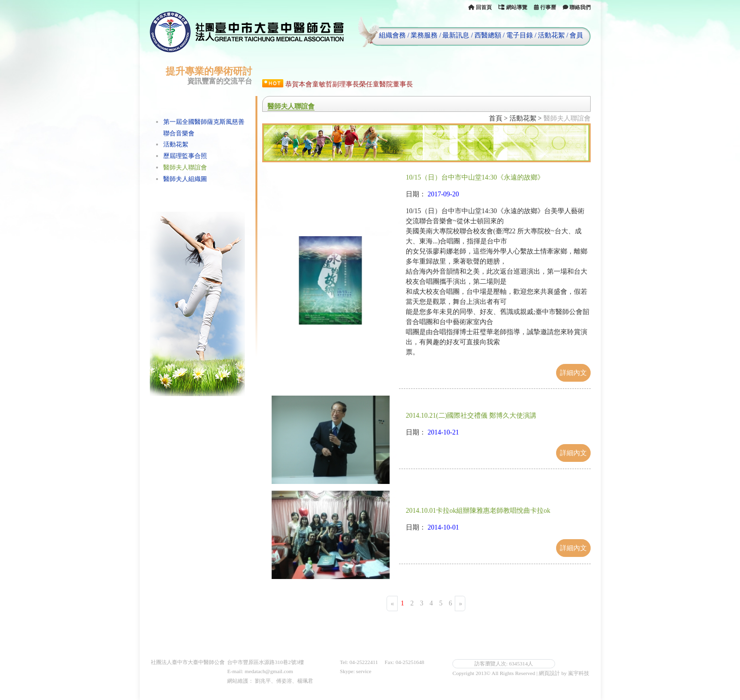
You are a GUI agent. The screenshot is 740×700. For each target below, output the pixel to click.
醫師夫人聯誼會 (185, 167)
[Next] (460, 603)
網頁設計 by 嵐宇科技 (564, 673)
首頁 (496, 118)
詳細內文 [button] (573, 373)
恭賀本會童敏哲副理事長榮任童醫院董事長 (349, 84)
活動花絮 (551, 35)
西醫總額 (488, 35)
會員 (576, 35)
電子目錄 (520, 35)
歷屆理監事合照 (185, 156)
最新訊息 (456, 35)
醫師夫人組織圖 (185, 179)
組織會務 (392, 35)
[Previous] (392, 603)
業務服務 (424, 35)
